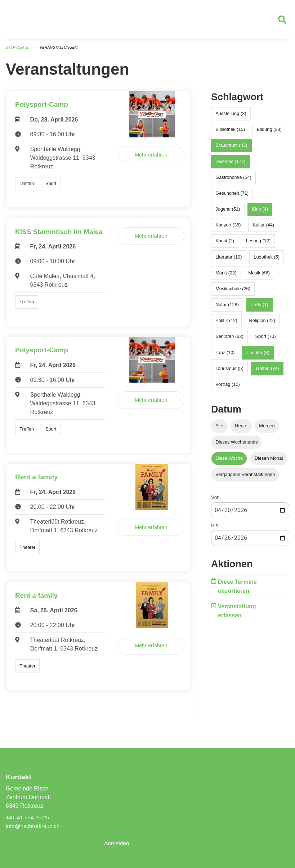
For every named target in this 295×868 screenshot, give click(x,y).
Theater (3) (258, 356)
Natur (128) (227, 308)
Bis (214, 529)
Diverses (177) (230, 164)
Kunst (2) (225, 244)
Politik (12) (226, 324)
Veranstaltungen (61, 50)
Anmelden (117, 843)
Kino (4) (260, 212)
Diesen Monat (269, 461)
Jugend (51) (228, 212)
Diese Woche (229, 461)
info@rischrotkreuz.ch (34, 826)
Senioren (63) (229, 340)
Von (215, 501)
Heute (241, 429)
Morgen (267, 429)
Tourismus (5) (229, 372)
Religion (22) (262, 324)
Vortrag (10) (228, 387)
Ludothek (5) (267, 260)
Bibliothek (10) (230, 133)
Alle (219, 429)
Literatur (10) (229, 260)
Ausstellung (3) (231, 117)
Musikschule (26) (233, 292)
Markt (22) (226, 276)
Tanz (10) (225, 356)
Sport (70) (266, 340)
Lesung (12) (258, 244)
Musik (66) (259, 276)
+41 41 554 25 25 (28, 817)
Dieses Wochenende (237, 445)
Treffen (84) (267, 372)
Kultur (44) (263, 228)
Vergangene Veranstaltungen (245, 478)
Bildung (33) (269, 133)
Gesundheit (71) (232, 196)
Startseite (18, 50)
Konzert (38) (228, 228)
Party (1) (260, 308)
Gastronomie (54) (233, 180)
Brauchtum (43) (231, 148)
